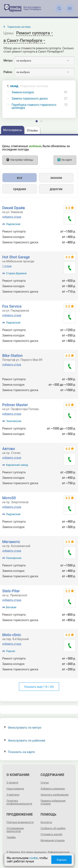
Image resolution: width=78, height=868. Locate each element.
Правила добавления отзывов (53, 802)
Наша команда (15, 789)
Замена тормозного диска (30, 99)
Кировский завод (17, 465)
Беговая (11, 607)
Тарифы (11, 837)
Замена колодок (23, 92)
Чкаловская (14, 421)
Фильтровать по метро (23, 728)
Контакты (46, 822)
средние (20, 189)
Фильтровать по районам (25, 740)
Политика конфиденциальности (19, 802)
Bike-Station (12, 356)
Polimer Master (15, 405)
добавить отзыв (12, 217)
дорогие (56, 189)
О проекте (12, 783)
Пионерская (14, 558)
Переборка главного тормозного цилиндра (34, 106)
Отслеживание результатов (15, 830)
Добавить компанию (53, 789)
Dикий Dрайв (14, 208)
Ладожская (13, 224)
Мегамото (11, 542)
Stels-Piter (11, 591)
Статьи (45, 783)
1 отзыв (7, 266)
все (20, 178)
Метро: (8, 61)
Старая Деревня (16, 273)
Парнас (11, 651)
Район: (8, 72)
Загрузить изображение (55, 795)
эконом (56, 178)
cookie (33, 858)
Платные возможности (20, 822)
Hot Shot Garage (16, 257)
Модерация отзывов (53, 840)
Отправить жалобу (51, 834)
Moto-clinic (12, 635)
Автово (9, 449)
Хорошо (62, 860)
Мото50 (9, 498)
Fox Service (12, 306)
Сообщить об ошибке (53, 828)
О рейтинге (13, 795)
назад (29, 86)
